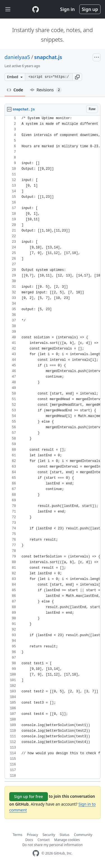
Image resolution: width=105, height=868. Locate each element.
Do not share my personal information (53, 845)
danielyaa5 (17, 57)
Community (83, 835)
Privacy (32, 835)
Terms (17, 835)
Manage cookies (67, 840)
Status (65, 835)
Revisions (46, 90)
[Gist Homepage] (36, 9)
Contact (44, 840)
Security (49, 835)
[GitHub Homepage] (36, 853)
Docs (29, 840)
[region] (53, 447)
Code (15, 90)
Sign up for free (29, 796)
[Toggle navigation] (8, 9)
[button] (77, 77)
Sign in (67, 9)
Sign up (90, 9)
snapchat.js (48, 57)
